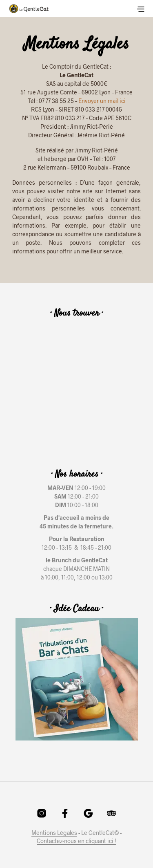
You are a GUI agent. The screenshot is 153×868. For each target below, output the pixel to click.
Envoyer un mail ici (102, 101)
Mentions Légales (54, 833)
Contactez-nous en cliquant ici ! (76, 841)
